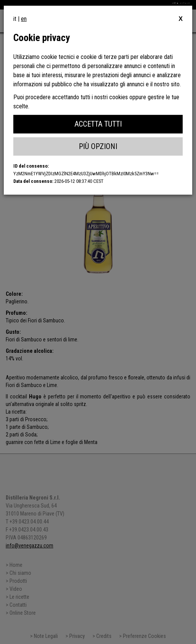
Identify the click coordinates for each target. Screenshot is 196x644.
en (24, 19)
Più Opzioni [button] (98, 146)
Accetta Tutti (98, 124)
